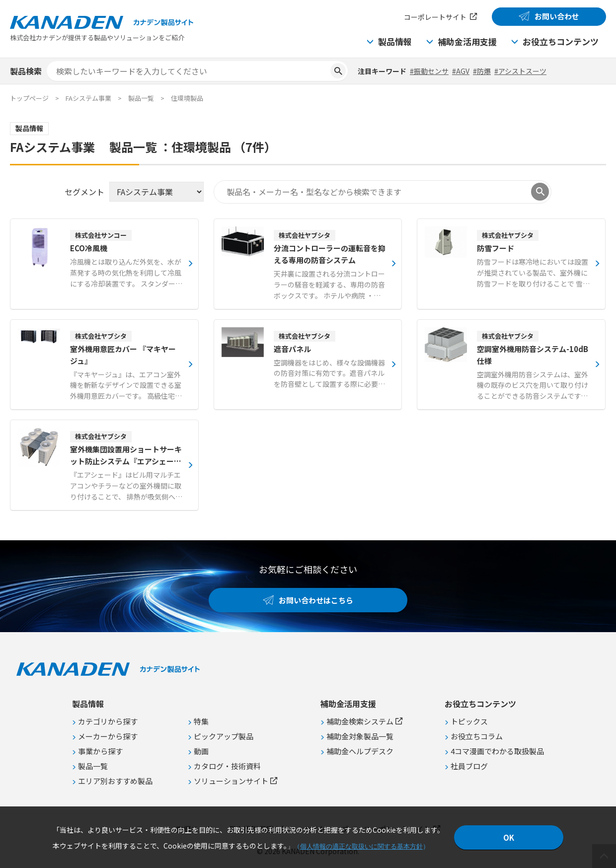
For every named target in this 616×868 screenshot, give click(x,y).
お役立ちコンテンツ (561, 41)
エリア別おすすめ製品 (115, 781)
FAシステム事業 (88, 98)
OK (509, 837)
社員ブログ (469, 766)
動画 (201, 751)
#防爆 (482, 71)
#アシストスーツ (520, 71)
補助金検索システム (360, 721)
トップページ (29, 98)
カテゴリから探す (108, 721)
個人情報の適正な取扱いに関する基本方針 (361, 846)
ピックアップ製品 (224, 736)
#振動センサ (429, 71)
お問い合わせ (557, 16)
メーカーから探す (108, 736)
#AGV (461, 71)
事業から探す (100, 751)
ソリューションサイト (231, 781)
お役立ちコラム (477, 736)
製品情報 (395, 41)
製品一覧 (141, 98)
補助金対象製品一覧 (360, 736)
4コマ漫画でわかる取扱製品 (497, 751)
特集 (201, 721)
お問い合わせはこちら (316, 600)
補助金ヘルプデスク (360, 751)
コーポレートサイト (435, 17)
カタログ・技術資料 (227, 766)
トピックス (469, 721)
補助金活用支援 (467, 41)
